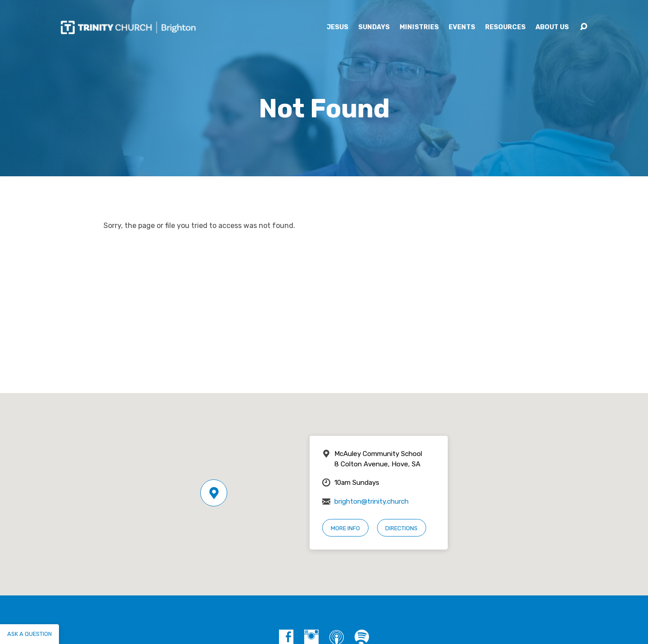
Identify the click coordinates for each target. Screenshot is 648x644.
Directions (401, 528)
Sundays (374, 27)
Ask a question (29, 634)
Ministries (419, 27)
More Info (345, 528)
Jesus (337, 27)
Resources (505, 27)
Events (462, 27)
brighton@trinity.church (371, 501)
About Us (552, 27)
